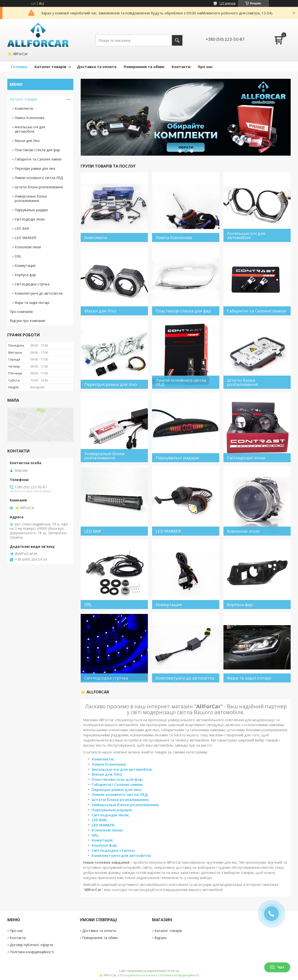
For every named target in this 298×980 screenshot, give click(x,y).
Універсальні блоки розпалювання (31, 198)
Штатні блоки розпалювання (39, 187)
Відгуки (160, 938)
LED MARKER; (103, 825)
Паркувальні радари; (112, 810)
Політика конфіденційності (32, 952)
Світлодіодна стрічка (32, 284)
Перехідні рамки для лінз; (117, 790)
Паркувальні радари (31, 210)
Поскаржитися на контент (138, 975)
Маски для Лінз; (107, 774)
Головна (19, 67)
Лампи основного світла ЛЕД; (120, 794)
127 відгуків (227, 3)
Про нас (205, 67)
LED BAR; (99, 820)
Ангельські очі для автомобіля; (122, 769)
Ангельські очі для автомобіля (30, 129)
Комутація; (102, 840)
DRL (18, 256)
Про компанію (21, 312)
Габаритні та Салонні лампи (38, 159)
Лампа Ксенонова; (109, 764)
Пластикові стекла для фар (37, 150)
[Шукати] (177, 40)
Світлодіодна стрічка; (113, 850)
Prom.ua (173, 971)
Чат (277, 967)
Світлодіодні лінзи (30, 219)
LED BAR (22, 228)
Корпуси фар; (105, 845)
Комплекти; (103, 759)
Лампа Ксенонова (29, 118)
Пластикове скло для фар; (117, 779)
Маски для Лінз (27, 141)
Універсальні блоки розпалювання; (125, 805)
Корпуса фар (25, 275)
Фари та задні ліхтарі (32, 303)
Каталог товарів (50, 67)
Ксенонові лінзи (28, 247)
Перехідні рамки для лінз (35, 168)
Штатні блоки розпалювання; (120, 800)
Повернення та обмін (144, 67)
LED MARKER (25, 238)
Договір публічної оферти (31, 945)
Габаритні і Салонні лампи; (117, 784)
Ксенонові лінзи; (107, 830)
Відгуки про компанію (28, 321)
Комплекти (24, 108)
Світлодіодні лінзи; (110, 815)
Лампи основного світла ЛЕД (39, 178)
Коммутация (25, 265)
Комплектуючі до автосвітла (39, 293)
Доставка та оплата (97, 67)
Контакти (181, 67)
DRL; (96, 835)
